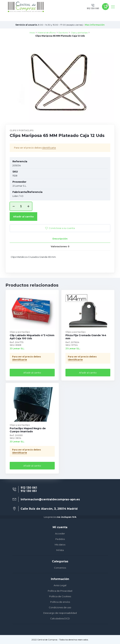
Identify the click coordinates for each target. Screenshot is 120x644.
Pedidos (60, 539)
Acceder (60, 534)
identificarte (49, 148)
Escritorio (63, 33)
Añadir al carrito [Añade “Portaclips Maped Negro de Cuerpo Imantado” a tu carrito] (32, 466)
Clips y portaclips (79, 33)
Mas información (95, 25)
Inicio (32, 33)
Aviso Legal (60, 585)
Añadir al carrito (23, 217)
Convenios (60, 568)
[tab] (60, 239)
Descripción (60, 239)
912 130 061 (29, 488)
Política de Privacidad (60, 591)
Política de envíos (60, 602)
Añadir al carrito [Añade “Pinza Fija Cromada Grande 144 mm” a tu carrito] (88, 373)
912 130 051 (29, 491)
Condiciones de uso (60, 607)
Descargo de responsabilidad (60, 613)
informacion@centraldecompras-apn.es (50, 499)
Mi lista (60, 550)
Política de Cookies (60, 596)
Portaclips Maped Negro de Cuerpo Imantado (28, 430)
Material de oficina (47, 33)
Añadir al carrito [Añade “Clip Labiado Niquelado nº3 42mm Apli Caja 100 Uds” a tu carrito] (32, 373)
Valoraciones (60, 246)
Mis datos (60, 545)
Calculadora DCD (60, 618)
